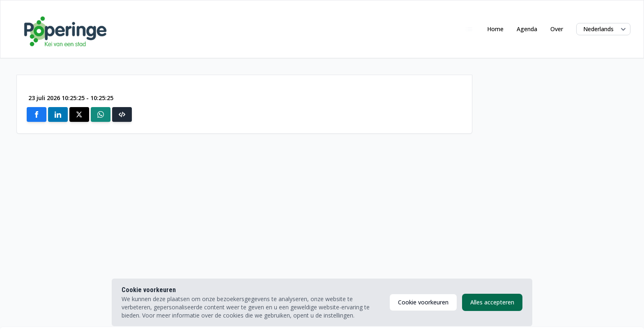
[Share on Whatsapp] (101, 114)
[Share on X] (79, 114)
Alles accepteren (492, 302)
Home (495, 29)
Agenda (527, 29)
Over (557, 29)
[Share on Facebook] (37, 114)
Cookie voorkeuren (423, 302)
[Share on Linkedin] (58, 114)
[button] (122, 114)
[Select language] (603, 29)
